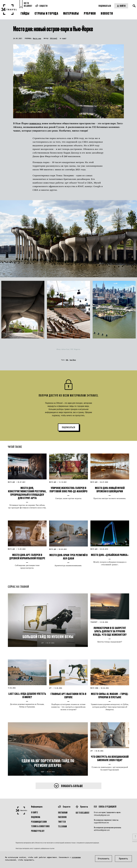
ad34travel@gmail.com (102, 830)
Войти (121, 6)
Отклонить (104, 858)
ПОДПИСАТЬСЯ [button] (69, 427)
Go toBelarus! (28, 4)
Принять (123, 858)
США (67, 360)
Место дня (37, 38)
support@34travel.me (101, 823)
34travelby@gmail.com (102, 815)
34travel (54, 38)
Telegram (62, 826)
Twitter (62, 822)
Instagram (63, 812)
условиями (76, 857)
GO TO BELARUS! (83, 813)
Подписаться (105, 6)
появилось (35, 124)
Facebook (62, 817)
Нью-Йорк (73, 360)
